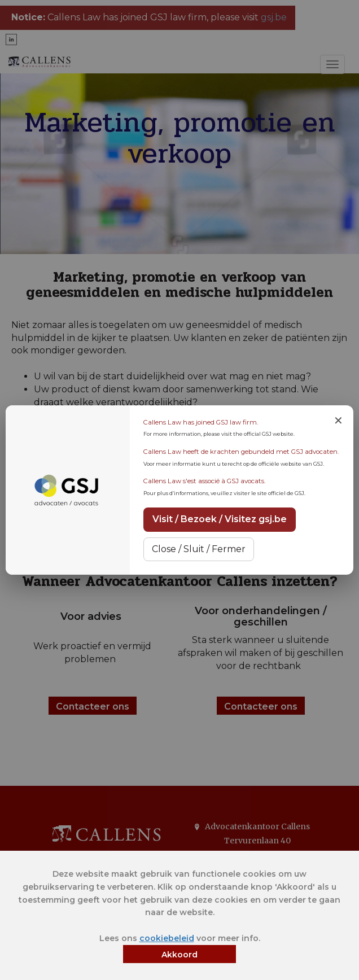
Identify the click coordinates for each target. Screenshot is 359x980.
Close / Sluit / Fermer (199, 549)
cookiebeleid (167, 938)
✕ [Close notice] (338, 421)
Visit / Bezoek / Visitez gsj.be (220, 519)
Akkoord (179, 955)
